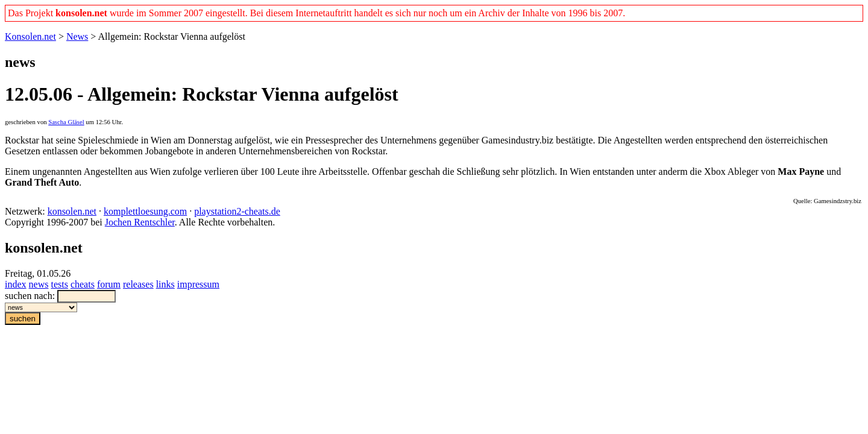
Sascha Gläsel (66, 122)
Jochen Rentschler (140, 222)
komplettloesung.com (145, 211)
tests (59, 284)
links (165, 284)
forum (109, 284)
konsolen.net (72, 211)
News (77, 36)
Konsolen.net (30, 36)
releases (138, 284)
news (39, 284)
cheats (83, 284)
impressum (198, 284)
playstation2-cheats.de (237, 211)
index (16, 284)
